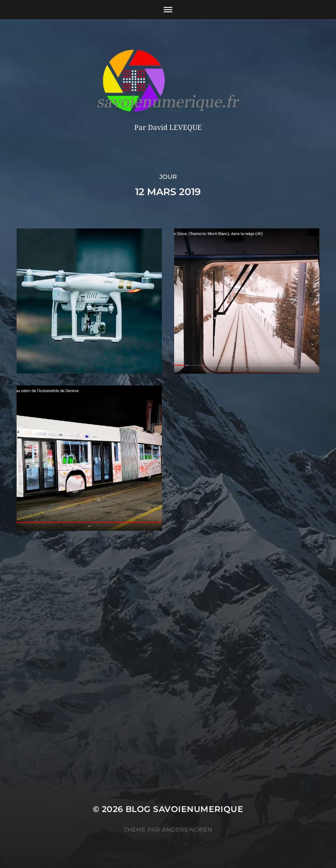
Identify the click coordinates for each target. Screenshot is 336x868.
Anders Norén (187, 829)
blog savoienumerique (184, 809)
